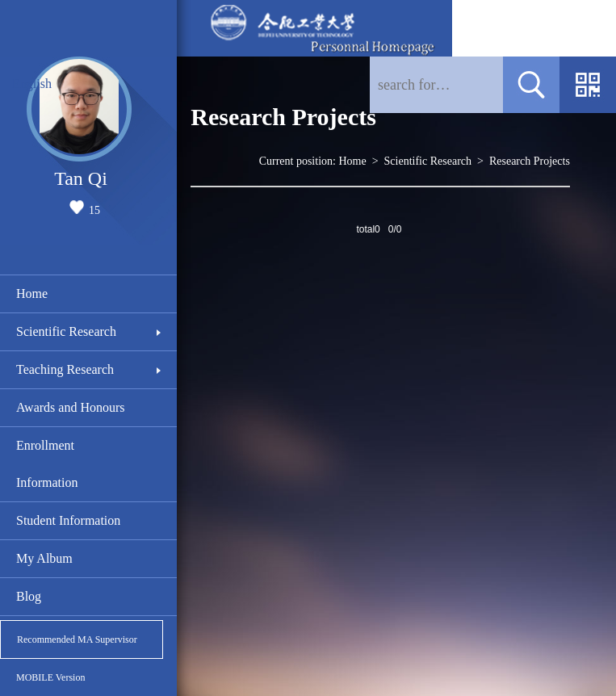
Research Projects (530, 161)
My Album (44, 558)
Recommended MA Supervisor (77, 639)
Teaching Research (65, 369)
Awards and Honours (71, 407)
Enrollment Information (47, 464)
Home (32, 293)
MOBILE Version (50, 677)
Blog (29, 596)
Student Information (68, 520)
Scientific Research (66, 331)
